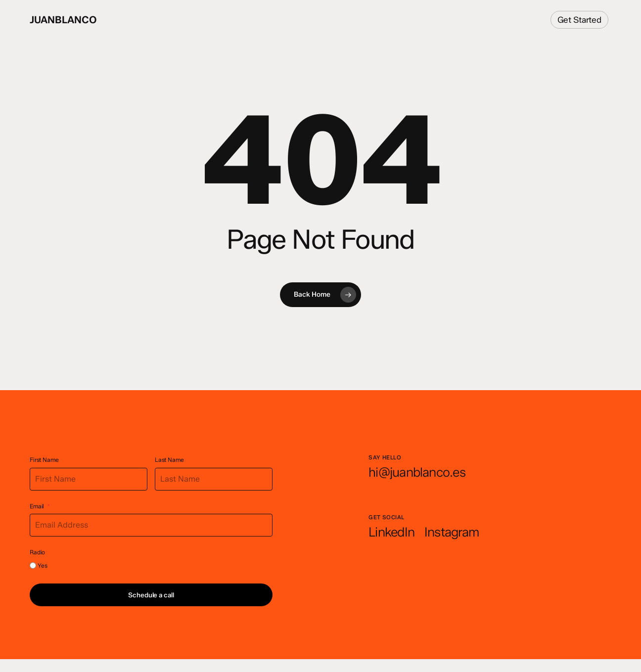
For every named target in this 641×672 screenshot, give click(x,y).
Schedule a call (151, 595)
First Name (44, 460)
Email (37, 506)
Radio (37, 552)
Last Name (169, 460)
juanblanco (63, 20)
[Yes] (33, 565)
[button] (417, 472)
